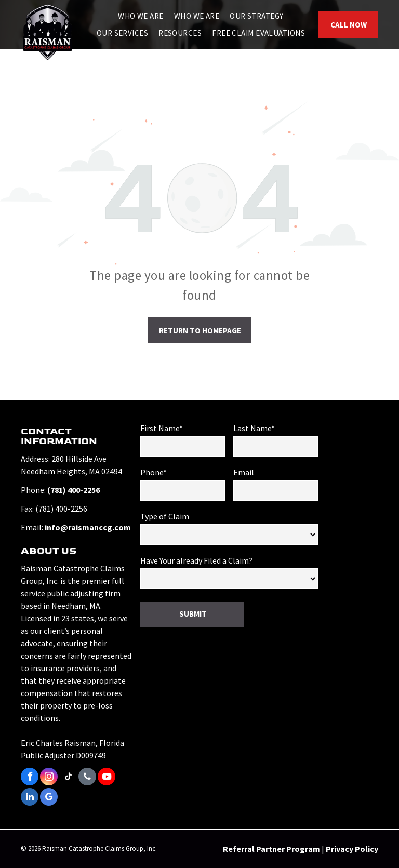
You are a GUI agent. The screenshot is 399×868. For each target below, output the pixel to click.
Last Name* (254, 428)
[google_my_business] (49, 798)
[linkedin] (30, 798)
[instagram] (49, 778)
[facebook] (30, 778)
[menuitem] (141, 16)
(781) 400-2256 (74, 490)
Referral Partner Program (271, 849)
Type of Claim (165, 516)
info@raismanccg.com (88, 527)
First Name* (162, 428)
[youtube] (107, 778)
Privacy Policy (352, 849)
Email (244, 472)
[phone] (87, 778)
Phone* (154, 472)
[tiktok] (68, 778)
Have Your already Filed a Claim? (196, 560)
